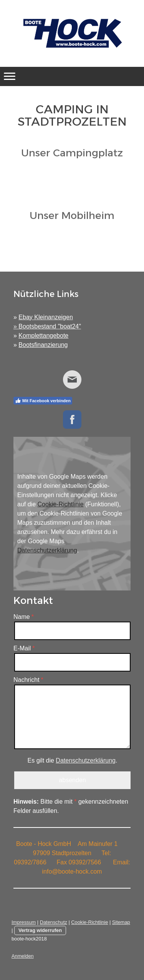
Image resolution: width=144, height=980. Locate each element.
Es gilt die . (73, 760)
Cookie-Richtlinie (60, 504)
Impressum (24, 922)
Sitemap (121, 922)
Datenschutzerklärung (47, 550)
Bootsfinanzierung (43, 345)
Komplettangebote (43, 336)
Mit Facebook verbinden (43, 401)
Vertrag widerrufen (40, 930)
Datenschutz (54, 922)
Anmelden (23, 956)
